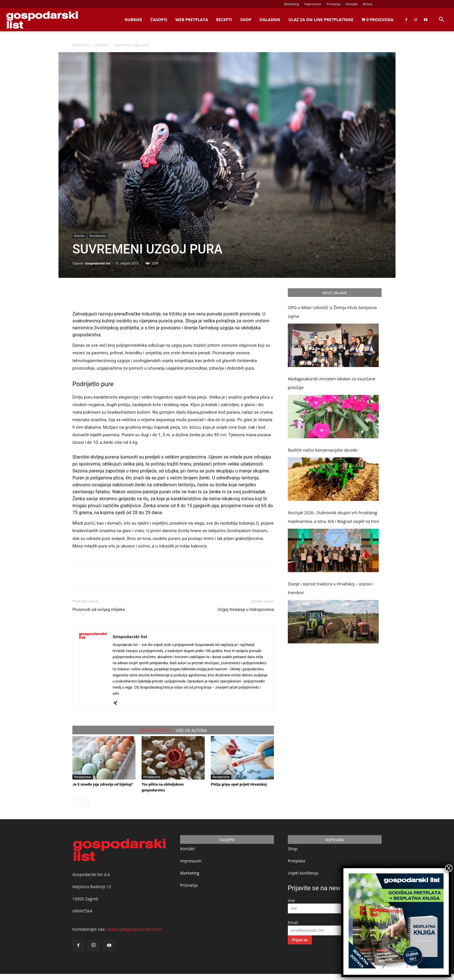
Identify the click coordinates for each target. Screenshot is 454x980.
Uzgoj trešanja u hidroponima (246, 609)
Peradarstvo (98, 236)
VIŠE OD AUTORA (191, 731)
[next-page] (85, 802)
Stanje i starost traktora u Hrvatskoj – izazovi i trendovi (331, 588)
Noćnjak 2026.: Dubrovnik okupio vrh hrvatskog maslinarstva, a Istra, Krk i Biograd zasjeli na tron (334, 517)
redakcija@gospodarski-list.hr (134, 929)
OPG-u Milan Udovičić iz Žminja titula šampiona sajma (332, 312)
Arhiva (368, 4)
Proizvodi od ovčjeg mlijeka (99, 609)
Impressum (313, 4)
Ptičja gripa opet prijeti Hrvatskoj (239, 784)
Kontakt (352, 4)
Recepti (224, 20)
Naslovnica (81, 45)
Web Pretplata (192, 20)
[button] (441, 20)
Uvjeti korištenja (303, 873)
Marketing (292, 4)
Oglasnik (270, 20)
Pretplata (296, 861)
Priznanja (334, 4)
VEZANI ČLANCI (154, 731)
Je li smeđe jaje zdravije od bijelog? (103, 784)
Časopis (159, 20)
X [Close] (449, 868)
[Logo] (42, 20)
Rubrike (133, 20)
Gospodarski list (98, 263)
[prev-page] (76, 802)
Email (293, 922)
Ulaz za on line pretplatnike (321, 20)
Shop (246, 20)
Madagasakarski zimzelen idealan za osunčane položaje (332, 383)
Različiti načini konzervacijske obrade (323, 450)
